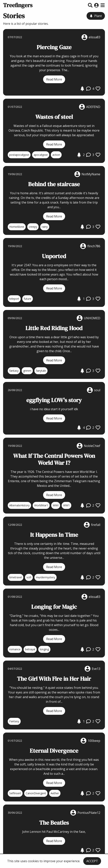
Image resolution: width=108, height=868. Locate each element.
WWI (56, 505)
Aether (55, 793)
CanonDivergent (36, 793)
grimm (27, 371)
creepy (33, 227)
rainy (45, 227)
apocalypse (41, 155)
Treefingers (18, 5)
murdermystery (45, 577)
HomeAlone (17, 227)
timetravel (16, 577)
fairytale (41, 371)
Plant (96, 16)
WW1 (66, 505)
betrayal (30, 649)
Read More (54, 79)
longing (44, 649)
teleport (14, 299)
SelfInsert (15, 793)
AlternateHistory (19, 505)
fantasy (14, 371)
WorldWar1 (41, 505)
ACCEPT (92, 861)
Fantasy (14, 721)
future (28, 299)
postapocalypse (19, 155)
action (56, 155)
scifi (29, 577)
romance (15, 649)
